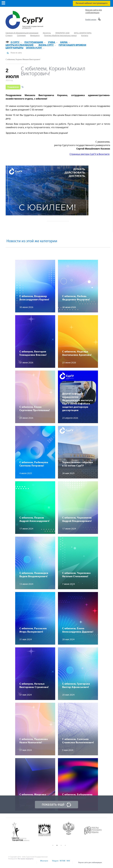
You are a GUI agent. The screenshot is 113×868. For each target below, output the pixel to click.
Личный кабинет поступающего (92, 3)
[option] (23, 832)
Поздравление (13, 87)
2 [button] (57, 845)
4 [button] (65, 845)
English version (91, 20)
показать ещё (53, 805)
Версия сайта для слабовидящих (90, 863)
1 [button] (53, 845)
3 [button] (61, 845)
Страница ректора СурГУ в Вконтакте (90, 154)
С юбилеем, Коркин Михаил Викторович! (23, 60)
